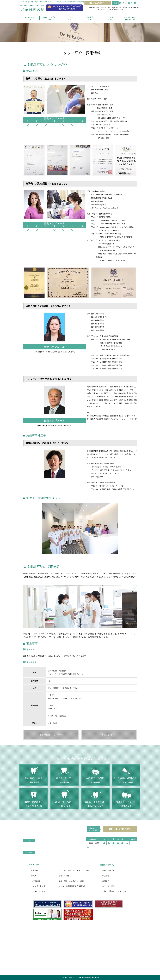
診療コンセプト (108, 870)
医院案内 (106, 881)
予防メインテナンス (39, 891)
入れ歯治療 (35, 881)
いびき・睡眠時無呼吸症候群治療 (72, 886)
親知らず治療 (64, 876)
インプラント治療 (38, 886)
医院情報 (106, 876)
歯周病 (34, 876)
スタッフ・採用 (108, 886)
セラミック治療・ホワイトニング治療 (74, 870)
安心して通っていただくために (115, 891)
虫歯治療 (34, 870)
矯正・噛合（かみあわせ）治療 (71, 881)
